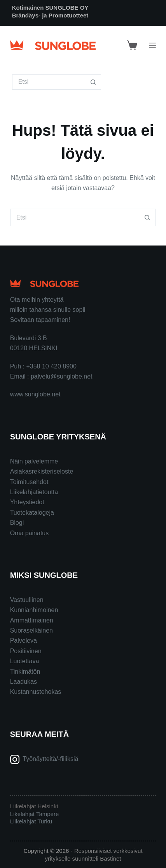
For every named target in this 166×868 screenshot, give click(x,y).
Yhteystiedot (27, 502)
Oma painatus (30, 533)
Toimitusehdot (29, 482)
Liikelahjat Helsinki (34, 806)
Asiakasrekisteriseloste (42, 471)
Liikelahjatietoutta (34, 492)
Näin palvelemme (34, 461)
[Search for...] (49, 82)
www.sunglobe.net (35, 394)
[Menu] (152, 45)
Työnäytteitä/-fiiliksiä (50, 759)
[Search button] (93, 82)
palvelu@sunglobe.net (62, 376)
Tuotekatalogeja (32, 513)
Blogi (17, 523)
